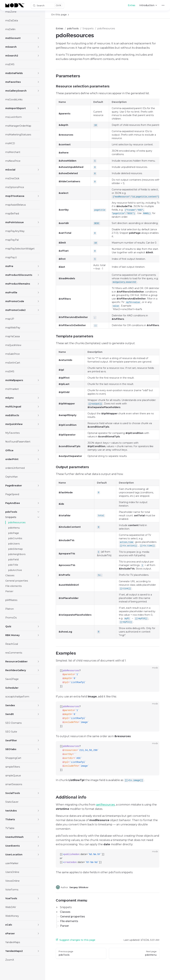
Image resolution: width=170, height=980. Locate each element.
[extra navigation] (163, 5)
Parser (64, 926)
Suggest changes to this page (76, 940)
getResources (105, 805)
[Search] (47, 5)
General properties (73, 917)
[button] (38, 38)
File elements (69, 921)
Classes (65, 912)
